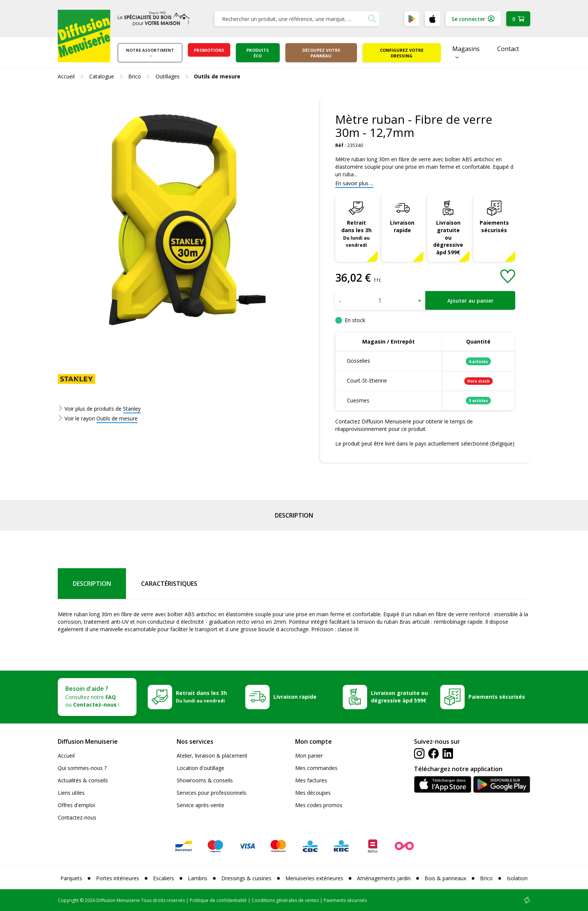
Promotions (209, 50)
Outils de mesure (117, 418)
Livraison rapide (402, 226)
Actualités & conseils (83, 780)
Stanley (132, 409)
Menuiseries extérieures (314, 878)
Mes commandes (316, 768)
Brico (486, 878)
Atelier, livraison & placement (212, 756)
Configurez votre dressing (402, 53)
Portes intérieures (118, 878)
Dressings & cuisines (246, 878)
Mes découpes (313, 793)
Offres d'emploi (76, 805)
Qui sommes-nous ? (82, 768)
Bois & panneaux (445, 878)
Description (294, 515)
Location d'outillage (200, 768)
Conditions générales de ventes (285, 900)
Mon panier (309, 756)
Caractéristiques (169, 584)
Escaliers (163, 878)
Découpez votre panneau (321, 53)
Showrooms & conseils (205, 780)
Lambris (198, 878)
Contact (508, 49)
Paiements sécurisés (494, 226)
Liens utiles (71, 793)
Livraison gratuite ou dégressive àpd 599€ (448, 238)
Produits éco (258, 53)
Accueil (66, 756)
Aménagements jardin (384, 878)
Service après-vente (200, 805)
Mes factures (311, 780)
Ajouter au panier (470, 301)
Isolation (517, 878)
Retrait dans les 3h (356, 234)
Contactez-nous (77, 817)
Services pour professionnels (211, 793)
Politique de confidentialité (218, 900)
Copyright (68, 900)
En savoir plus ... (354, 183)
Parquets (71, 878)
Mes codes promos (319, 805)
